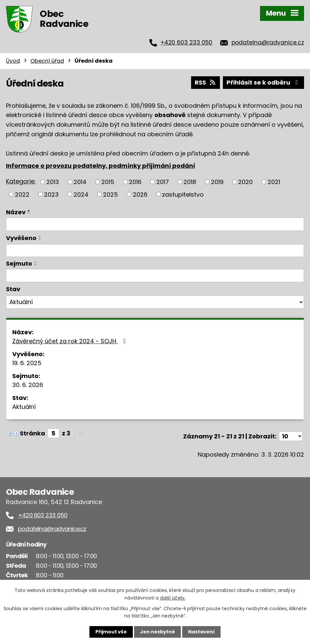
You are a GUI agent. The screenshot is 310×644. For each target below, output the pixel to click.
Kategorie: (21, 181)
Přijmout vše (111, 632)
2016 (135, 182)
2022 (22, 194)
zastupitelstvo (183, 194)
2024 (81, 194)
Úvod (13, 61)
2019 (217, 182)
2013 (53, 182)
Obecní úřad (47, 61)
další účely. (173, 598)
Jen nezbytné (157, 632)
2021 (274, 182)
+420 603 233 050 (186, 42)
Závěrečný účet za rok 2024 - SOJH (70, 341)
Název (16, 212)
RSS (206, 82)
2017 (163, 182)
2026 (140, 194)
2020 (245, 182)
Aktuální (24, 407)
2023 (51, 194)
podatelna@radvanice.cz (268, 42)
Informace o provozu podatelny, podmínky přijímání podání (101, 166)
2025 (110, 194)
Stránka (32, 433)
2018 (190, 182)
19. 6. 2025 (27, 363)
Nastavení (201, 632)
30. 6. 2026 (28, 385)
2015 (108, 182)
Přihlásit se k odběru (264, 82)
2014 (80, 182)
